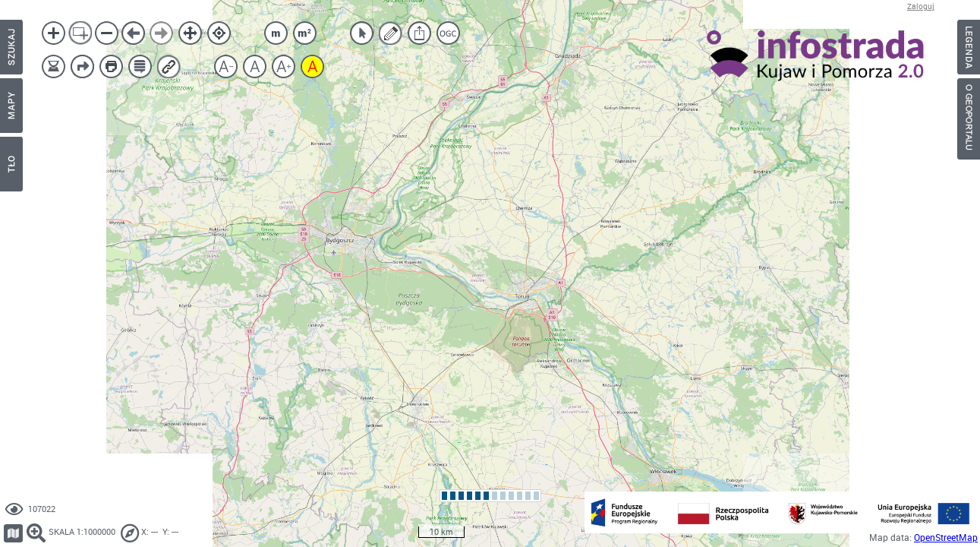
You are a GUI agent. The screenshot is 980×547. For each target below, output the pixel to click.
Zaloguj (921, 6)
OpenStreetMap (946, 538)
